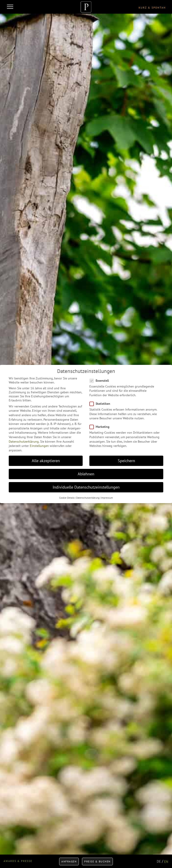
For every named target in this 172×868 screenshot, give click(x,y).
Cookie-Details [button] (67, 498)
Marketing (101, 427)
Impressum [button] (107, 498)
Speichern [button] (126, 461)
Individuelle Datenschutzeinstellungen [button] (86, 487)
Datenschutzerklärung (24, 442)
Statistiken (101, 404)
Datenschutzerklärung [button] (88, 498)
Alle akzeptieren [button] (46, 461)
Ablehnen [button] (86, 474)
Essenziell (101, 381)
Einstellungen (39, 446)
